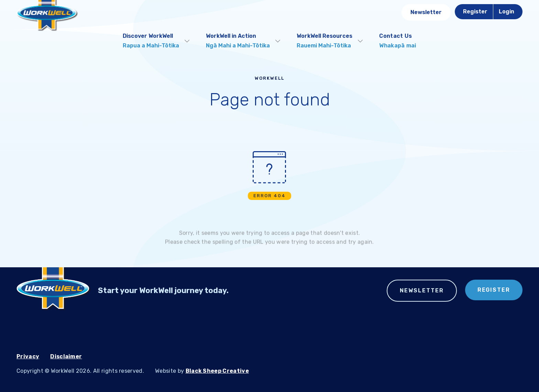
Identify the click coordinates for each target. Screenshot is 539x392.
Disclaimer (66, 356)
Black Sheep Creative (217, 371)
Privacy (28, 356)
